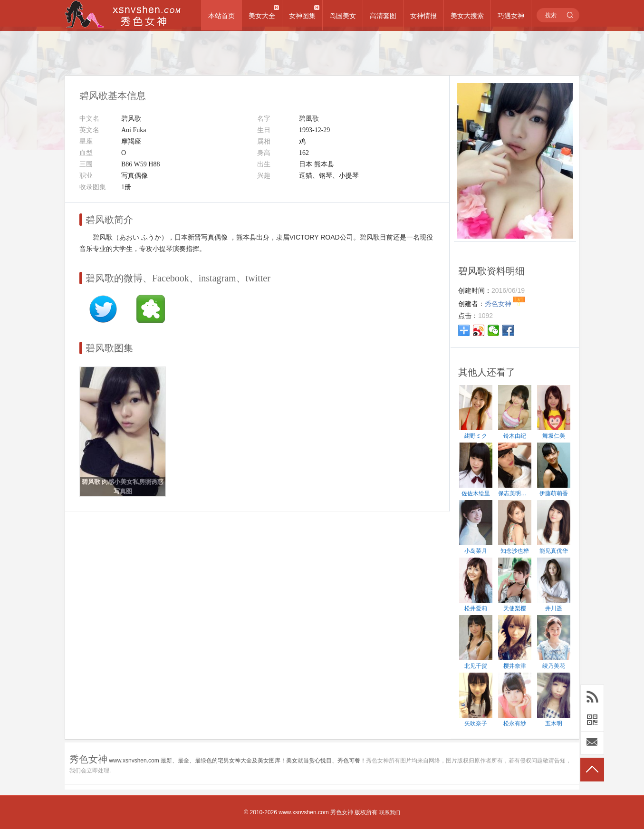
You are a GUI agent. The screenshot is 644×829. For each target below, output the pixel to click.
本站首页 (221, 16)
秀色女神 (342, 812)
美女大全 (262, 16)
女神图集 (302, 16)
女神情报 (423, 16)
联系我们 (390, 812)
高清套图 (383, 16)
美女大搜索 (467, 16)
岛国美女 (343, 16)
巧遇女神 (511, 16)
